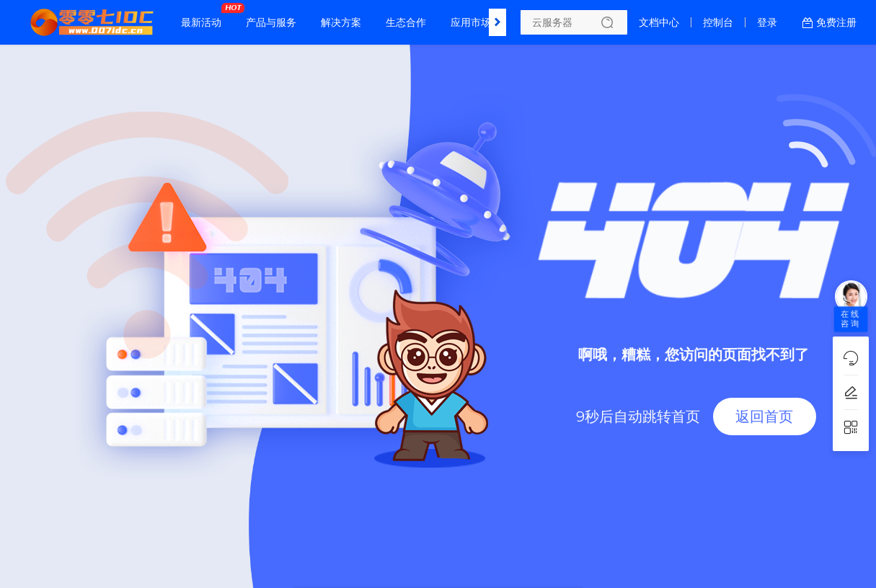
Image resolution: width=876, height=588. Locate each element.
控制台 (718, 22)
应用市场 (471, 22)
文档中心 (659, 22)
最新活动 (205, 17)
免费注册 (836, 22)
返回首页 (764, 416)
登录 (767, 22)
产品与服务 (271, 22)
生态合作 (406, 22)
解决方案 (341, 22)
